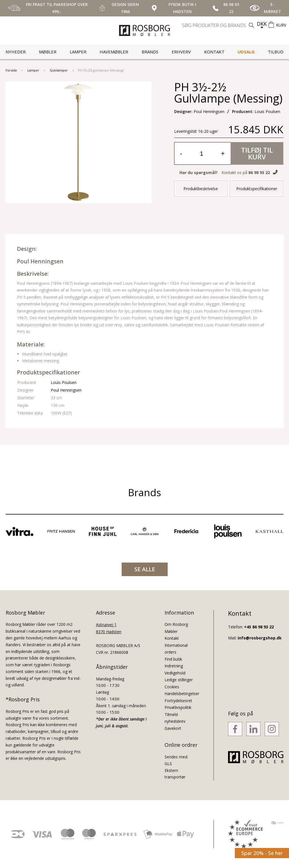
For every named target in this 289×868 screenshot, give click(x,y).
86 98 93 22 (259, 172)
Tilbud (276, 52)
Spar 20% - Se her (262, 853)
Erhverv (181, 52)
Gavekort (173, 728)
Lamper (78, 52)
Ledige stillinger (179, 680)
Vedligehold (175, 673)
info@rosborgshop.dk (260, 638)
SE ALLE (145, 569)
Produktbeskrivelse (201, 189)
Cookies (172, 687)
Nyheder (16, 52)
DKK (262, 24)
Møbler (48, 52)
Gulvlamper (59, 70)
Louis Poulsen (64, 382)
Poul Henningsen (40, 261)
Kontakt (214, 52)
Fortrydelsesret (178, 701)
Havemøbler (114, 52)
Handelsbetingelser (182, 694)
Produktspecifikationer (257, 189)
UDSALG (246, 52)
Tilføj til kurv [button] (257, 153)
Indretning (174, 666)
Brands (150, 52)
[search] (219, 25)
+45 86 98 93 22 (259, 627)
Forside (11, 70)
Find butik (173, 659)
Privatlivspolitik (178, 707)
